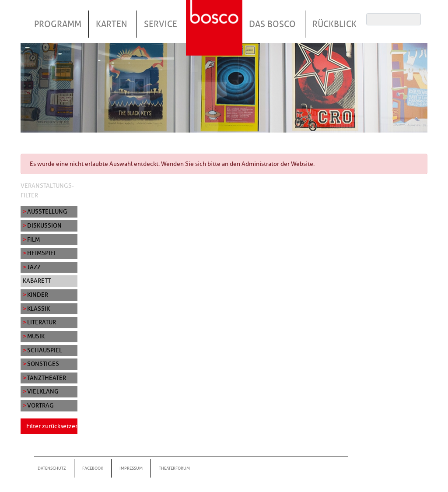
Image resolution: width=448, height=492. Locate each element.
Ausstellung (47, 211)
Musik (36, 336)
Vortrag (40, 405)
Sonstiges (43, 364)
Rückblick (334, 24)
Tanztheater (47, 378)
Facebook (93, 468)
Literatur (42, 322)
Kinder (38, 295)
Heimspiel (42, 253)
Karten (112, 24)
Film (33, 239)
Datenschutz (52, 468)
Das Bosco (272, 24)
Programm (58, 24)
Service (161, 24)
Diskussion (44, 225)
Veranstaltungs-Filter (47, 190)
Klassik (38, 309)
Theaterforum (174, 468)
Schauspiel (45, 350)
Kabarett (37, 281)
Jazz (34, 267)
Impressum (131, 468)
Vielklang (43, 391)
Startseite (215, 17)
